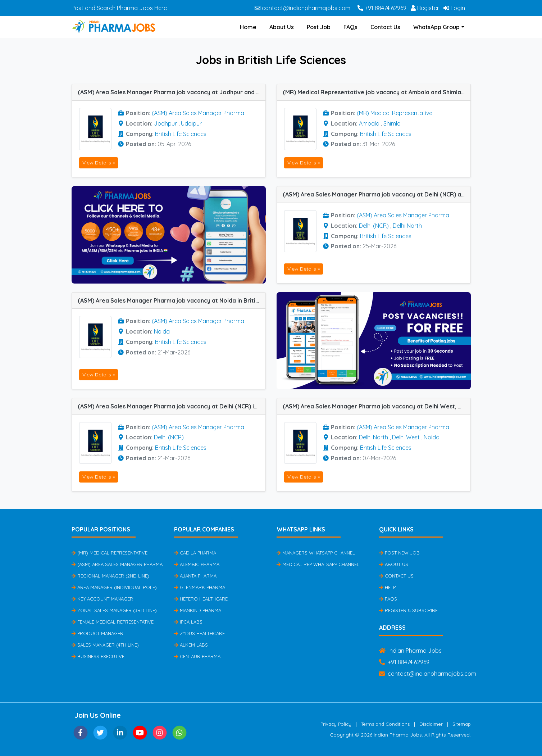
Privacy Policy (336, 724)
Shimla (392, 123)
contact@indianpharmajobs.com (302, 8)
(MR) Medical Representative (395, 113)
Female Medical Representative (113, 622)
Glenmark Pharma (200, 587)
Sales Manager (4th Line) (105, 645)
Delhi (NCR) (374, 226)
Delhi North (407, 226)
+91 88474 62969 (382, 8)
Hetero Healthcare (201, 599)
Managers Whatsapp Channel (316, 553)
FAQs (350, 27)
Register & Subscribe (408, 610)
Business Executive (98, 656)
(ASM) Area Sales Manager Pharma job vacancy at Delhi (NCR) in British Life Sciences (172, 406)
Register (425, 8)
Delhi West (406, 437)
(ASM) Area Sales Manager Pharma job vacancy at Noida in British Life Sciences (172, 300)
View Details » (99, 163)
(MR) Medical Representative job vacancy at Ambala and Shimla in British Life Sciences (377, 92)
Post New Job (399, 553)
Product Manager (97, 633)
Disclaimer (431, 724)
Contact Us (385, 27)
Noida (162, 331)
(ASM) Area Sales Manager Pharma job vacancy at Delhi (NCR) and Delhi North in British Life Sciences (377, 194)
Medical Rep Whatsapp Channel (318, 564)
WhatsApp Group (436, 27)
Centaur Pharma (197, 656)
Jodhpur (165, 123)
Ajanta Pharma (195, 576)
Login (454, 8)
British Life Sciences (181, 134)
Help (387, 587)
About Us (282, 27)
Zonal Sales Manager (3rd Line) (114, 610)
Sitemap (462, 724)
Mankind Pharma (198, 610)
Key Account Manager (102, 599)
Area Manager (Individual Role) (114, 587)
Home (248, 27)
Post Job (319, 27)
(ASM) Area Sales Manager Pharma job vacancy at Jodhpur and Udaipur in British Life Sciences (172, 92)
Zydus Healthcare (199, 633)
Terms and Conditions (385, 724)
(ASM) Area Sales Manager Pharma (198, 113)
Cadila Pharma (195, 553)
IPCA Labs (188, 622)
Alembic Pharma (197, 564)
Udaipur (191, 123)
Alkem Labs (191, 645)
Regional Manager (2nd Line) (110, 576)
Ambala (369, 123)
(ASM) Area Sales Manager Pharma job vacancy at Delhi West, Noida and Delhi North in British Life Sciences (377, 406)
